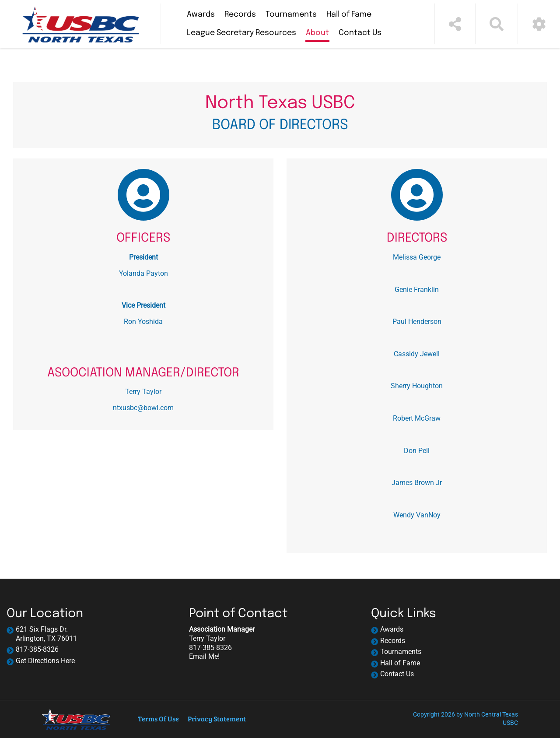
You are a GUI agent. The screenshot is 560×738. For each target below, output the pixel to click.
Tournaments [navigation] (401, 652)
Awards (201, 14)
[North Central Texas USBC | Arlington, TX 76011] (80, 24)
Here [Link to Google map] (68, 661)
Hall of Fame (349, 14)
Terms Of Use (158, 719)
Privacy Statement (217, 719)
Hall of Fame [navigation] (400, 663)
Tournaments (291, 14)
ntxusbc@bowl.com (143, 408)
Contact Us (360, 33)
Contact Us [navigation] (397, 674)
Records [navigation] (393, 641)
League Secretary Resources (241, 33)
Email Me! (204, 656)
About (317, 33)
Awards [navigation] (392, 629)
